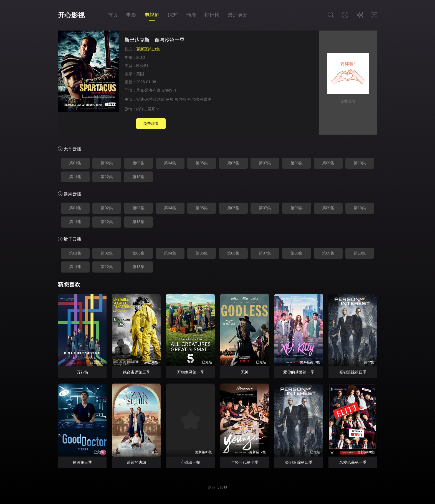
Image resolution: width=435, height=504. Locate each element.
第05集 (202, 163)
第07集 (265, 163)
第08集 (297, 163)
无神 (245, 372)
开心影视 (71, 15)
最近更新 (238, 15)
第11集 (75, 177)
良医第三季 (82, 462)
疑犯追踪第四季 (353, 372)
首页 (113, 15)
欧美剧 (142, 65)
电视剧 (152, 15)
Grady (167, 90)
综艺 (173, 15)
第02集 (107, 163)
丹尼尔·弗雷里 (199, 99)
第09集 (328, 163)
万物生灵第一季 (191, 372)
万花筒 (82, 372)
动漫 (191, 15)
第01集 (75, 163)
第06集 (233, 163)
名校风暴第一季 (353, 462)
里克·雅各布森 (148, 90)
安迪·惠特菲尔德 (150, 99)
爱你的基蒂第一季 (299, 372)
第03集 (138, 163)
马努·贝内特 (176, 99)
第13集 (138, 177)
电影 (131, 15)
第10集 (360, 163)
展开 (153, 109)
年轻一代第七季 (245, 462)
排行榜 (212, 15)
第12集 (107, 177)
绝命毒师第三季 (136, 372)
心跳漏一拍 (191, 462)
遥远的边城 (136, 462)
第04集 (170, 163)
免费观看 (151, 124)
